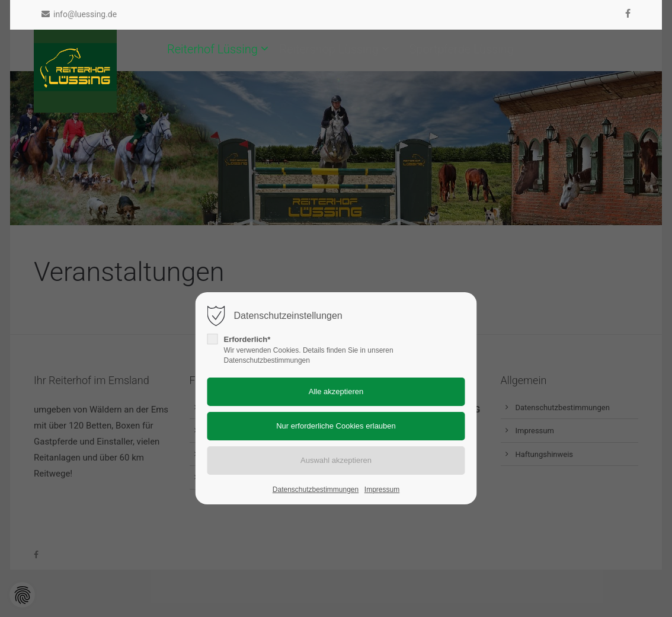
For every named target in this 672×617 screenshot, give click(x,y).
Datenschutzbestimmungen (316, 490)
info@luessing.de (79, 14)
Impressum (382, 490)
